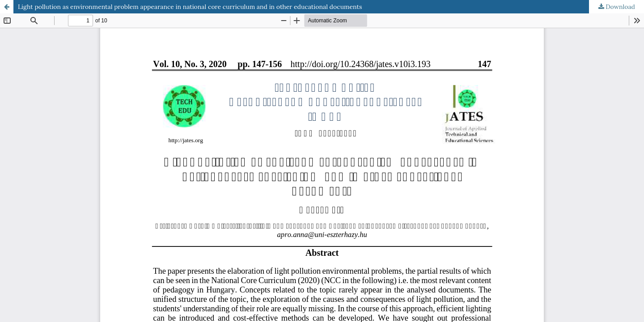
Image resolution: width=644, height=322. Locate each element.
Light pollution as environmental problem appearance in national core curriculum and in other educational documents (190, 7)
